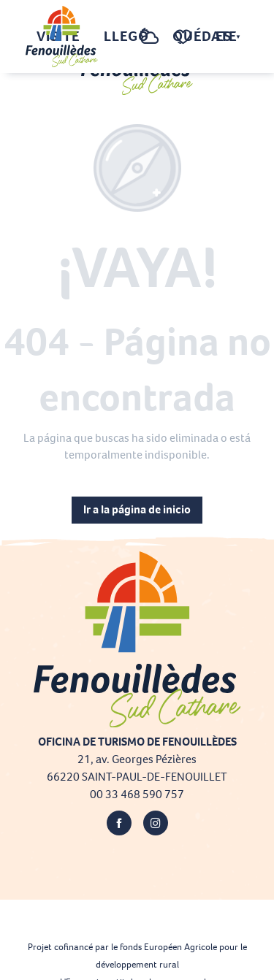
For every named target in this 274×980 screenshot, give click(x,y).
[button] (120, 37)
